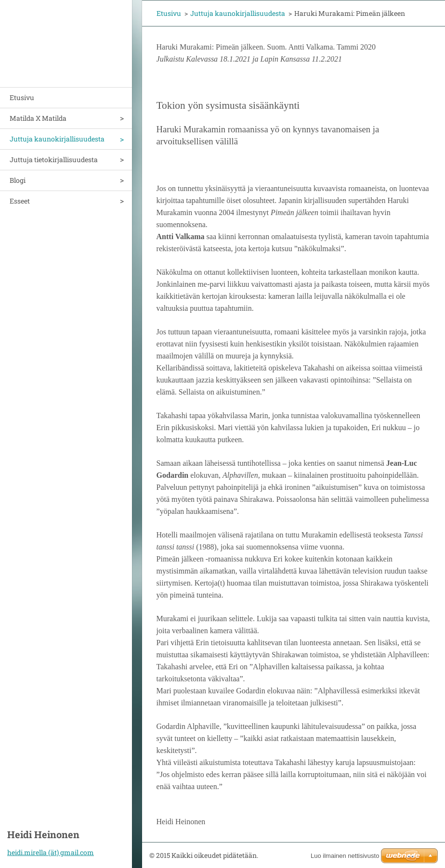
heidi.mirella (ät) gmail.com (51, 852)
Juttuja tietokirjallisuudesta (54, 160)
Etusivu (22, 97)
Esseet (20, 201)
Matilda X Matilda (38, 118)
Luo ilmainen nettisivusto (345, 856)
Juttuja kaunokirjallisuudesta (57, 139)
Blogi (18, 180)
